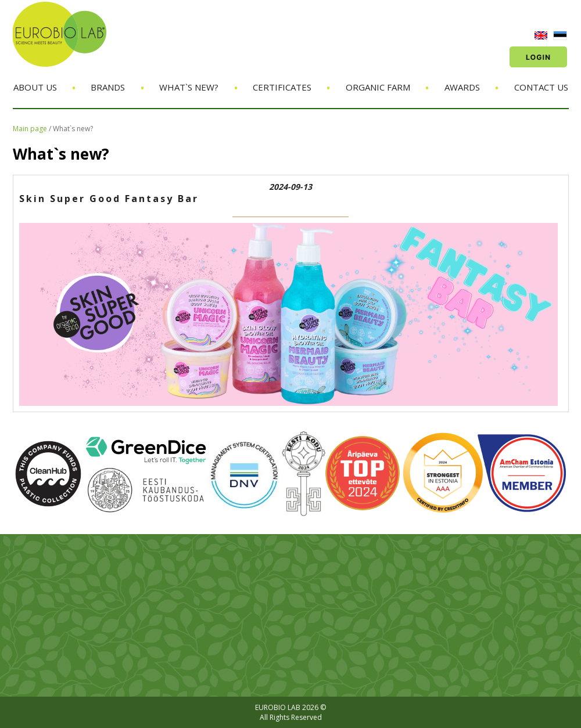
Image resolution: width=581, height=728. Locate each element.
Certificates (282, 87)
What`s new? (189, 87)
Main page (30, 129)
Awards (462, 87)
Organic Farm (378, 87)
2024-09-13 (290, 187)
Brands (108, 87)
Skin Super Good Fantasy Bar (109, 199)
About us (35, 87)
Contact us (541, 87)
